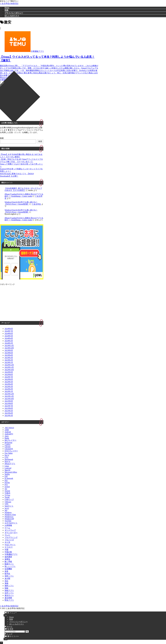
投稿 (11, 619)
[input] (15, 632)
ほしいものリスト (17, 624)
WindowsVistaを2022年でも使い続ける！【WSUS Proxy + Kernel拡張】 (21, 203)
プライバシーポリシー (18, 622)
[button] (27, 632)
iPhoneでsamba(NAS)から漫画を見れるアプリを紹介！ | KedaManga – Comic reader (24, 195)
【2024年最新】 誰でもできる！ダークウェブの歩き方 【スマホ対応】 (23, 189)
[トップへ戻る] (1, 643)
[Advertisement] (50, 102)
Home (11, 617)
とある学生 (36, 204)
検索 (2, 138)
